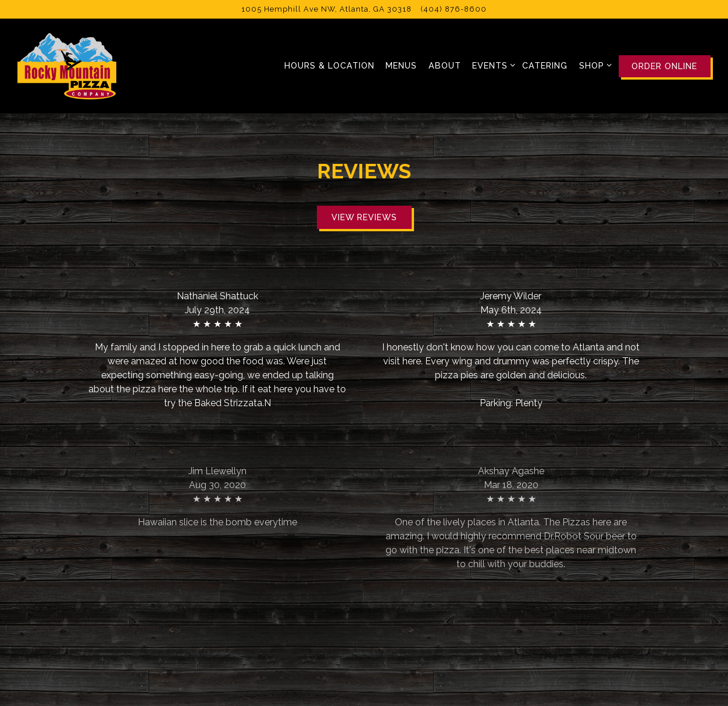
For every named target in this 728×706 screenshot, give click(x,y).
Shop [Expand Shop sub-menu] (593, 64)
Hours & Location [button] (329, 65)
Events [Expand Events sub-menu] (492, 64)
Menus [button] (401, 65)
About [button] (445, 65)
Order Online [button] (664, 66)
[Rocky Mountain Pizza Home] (67, 66)
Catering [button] (545, 65)
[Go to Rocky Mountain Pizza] (326, 9)
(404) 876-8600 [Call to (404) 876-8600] (454, 9)
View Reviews (364, 217)
